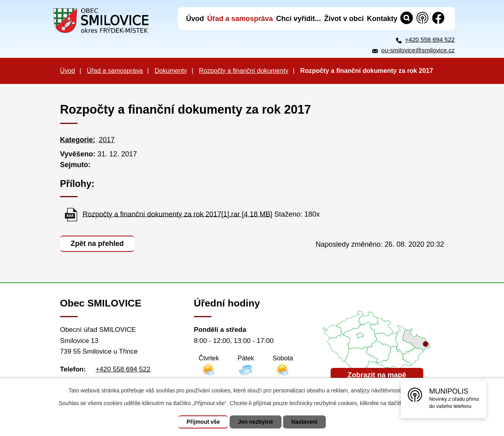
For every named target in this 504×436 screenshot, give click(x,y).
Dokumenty (171, 70)
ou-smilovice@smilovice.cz (418, 50)
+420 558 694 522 (430, 39)
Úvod (68, 70)
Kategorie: (78, 140)
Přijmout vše (203, 422)
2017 (107, 140)
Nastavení (304, 422)
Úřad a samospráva (115, 70)
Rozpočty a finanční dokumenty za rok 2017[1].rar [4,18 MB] (178, 214)
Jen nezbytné (256, 422)
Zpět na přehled (97, 244)
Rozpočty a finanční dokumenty (243, 70)
